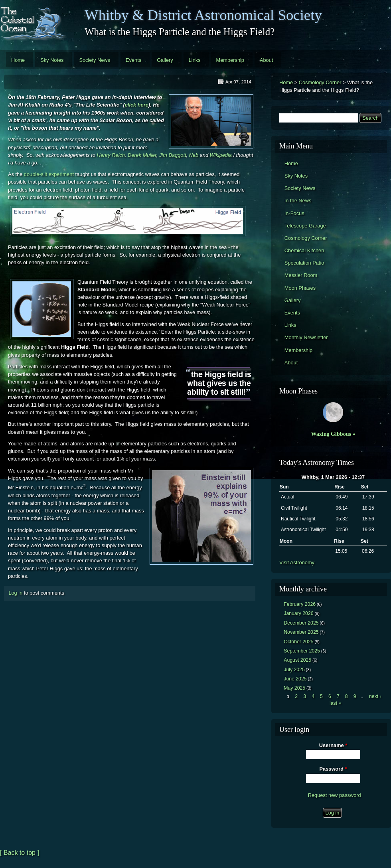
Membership (230, 60)
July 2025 (294, 670)
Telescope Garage (305, 226)
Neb (194, 155)
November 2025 (301, 632)
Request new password (335, 795)
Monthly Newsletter (306, 337)
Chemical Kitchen (304, 250)
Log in (15, 593)
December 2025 (301, 623)
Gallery (165, 60)
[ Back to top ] (20, 853)
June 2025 (295, 679)
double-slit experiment (49, 174)
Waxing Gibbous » (333, 434)
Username (333, 745)
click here (137, 105)
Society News (95, 60)
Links (195, 60)
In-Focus (294, 213)
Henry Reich (111, 155)
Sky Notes (52, 60)
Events (133, 60)
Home (18, 60)
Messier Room (301, 275)
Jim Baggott (173, 155)
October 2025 (298, 642)
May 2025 (294, 688)
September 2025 (302, 651)
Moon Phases (300, 288)
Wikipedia (221, 155)
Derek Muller (142, 155)
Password (333, 769)
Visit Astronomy (297, 563)
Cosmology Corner (320, 82)
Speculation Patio (304, 263)
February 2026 (300, 604)
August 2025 (297, 660)
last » (335, 703)
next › (375, 696)
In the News (298, 201)
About (266, 60)
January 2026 (298, 613)
